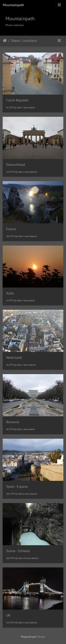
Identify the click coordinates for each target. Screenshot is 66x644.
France (11, 229)
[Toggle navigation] (59, 5)
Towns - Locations (24, 41)
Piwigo (41, 637)
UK (8, 615)
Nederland (14, 358)
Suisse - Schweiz (18, 551)
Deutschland (16, 165)
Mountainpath (13, 5)
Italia (10, 293)
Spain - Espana (17, 486)
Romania (13, 422)
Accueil (5, 41)
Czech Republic (18, 100)
